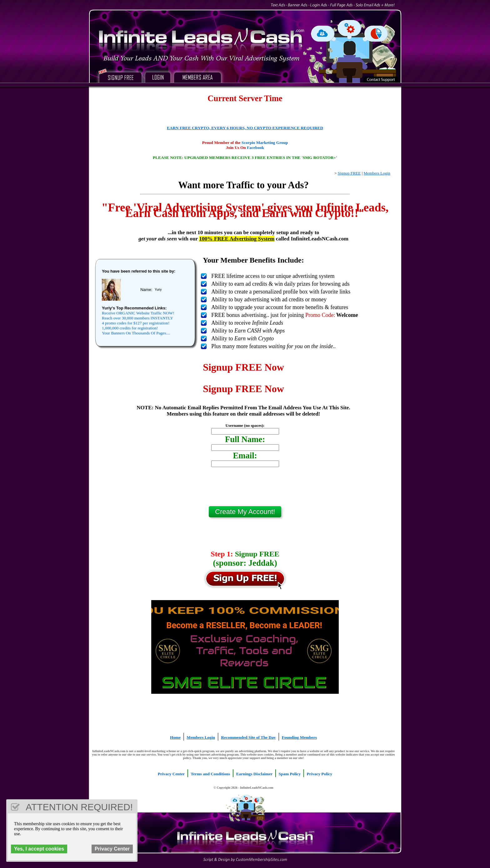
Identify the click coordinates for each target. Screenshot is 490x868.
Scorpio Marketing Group (265, 143)
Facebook (255, 148)
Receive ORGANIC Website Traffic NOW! (138, 313)
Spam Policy (290, 774)
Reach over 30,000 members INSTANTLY (137, 318)
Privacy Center (171, 774)
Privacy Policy (319, 774)
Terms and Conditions (210, 774)
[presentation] (245, 489)
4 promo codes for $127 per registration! (136, 323)
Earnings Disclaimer (255, 774)
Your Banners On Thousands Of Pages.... (136, 333)
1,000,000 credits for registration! (130, 328)
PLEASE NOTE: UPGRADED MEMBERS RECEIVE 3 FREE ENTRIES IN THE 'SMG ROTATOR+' (245, 158)
